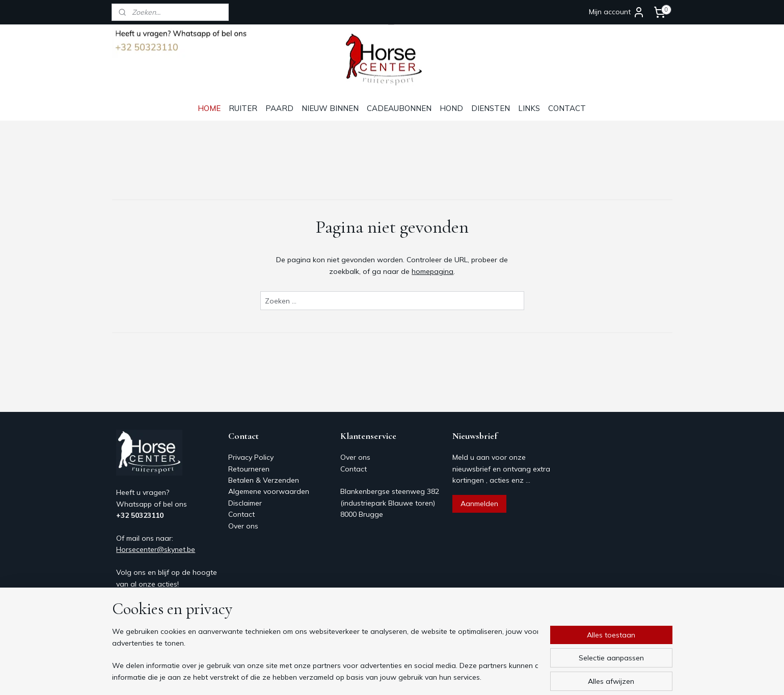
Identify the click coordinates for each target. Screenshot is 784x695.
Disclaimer (245, 503)
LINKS (529, 108)
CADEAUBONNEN (399, 108)
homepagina (432, 271)
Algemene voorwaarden (269, 491)
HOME (209, 108)
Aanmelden (479, 504)
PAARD (279, 108)
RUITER (243, 108)
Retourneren (249, 469)
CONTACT (567, 108)
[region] (325, 655)
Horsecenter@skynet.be (156, 549)
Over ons (243, 526)
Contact (241, 514)
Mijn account (617, 12)
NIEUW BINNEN (330, 108)
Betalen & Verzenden (264, 480)
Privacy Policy (251, 457)
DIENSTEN (491, 108)
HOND (451, 108)
